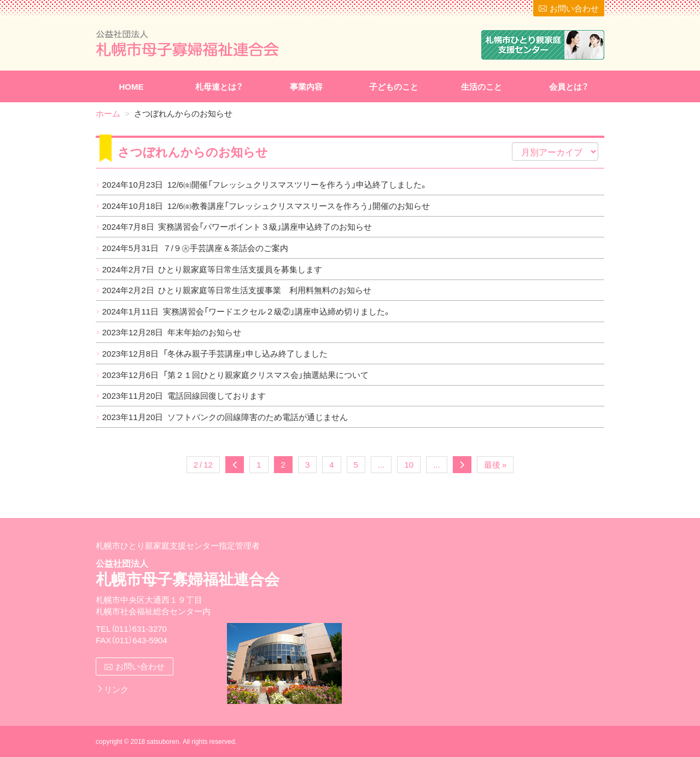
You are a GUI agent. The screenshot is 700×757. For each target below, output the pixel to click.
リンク (116, 689)
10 (409, 464)
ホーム (108, 113)
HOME (132, 86)
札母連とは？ (219, 86)
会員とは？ (569, 86)
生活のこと (482, 86)
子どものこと (394, 86)
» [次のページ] (462, 464)
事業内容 (306, 86)
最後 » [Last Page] (495, 464)
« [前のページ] (235, 464)
